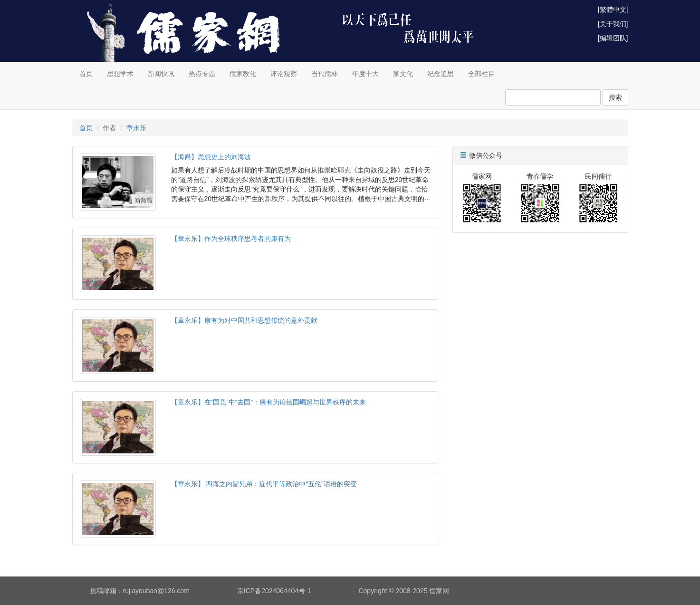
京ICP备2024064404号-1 (274, 591)
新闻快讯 (161, 74)
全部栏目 (481, 74)
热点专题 (202, 74)
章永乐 (136, 128)
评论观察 (284, 74)
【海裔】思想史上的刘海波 (211, 157)
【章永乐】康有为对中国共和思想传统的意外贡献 (244, 320)
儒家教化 (243, 74)
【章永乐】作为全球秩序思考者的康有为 (231, 239)
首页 (86, 74)
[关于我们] (613, 24)
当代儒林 (325, 74)
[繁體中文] (613, 10)
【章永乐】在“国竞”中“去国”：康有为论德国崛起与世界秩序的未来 (269, 402)
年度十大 (365, 74)
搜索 (615, 97)
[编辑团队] (613, 38)
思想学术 (120, 74)
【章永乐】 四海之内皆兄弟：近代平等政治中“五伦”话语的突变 (264, 484)
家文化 (403, 74)
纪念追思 (441, 74)
